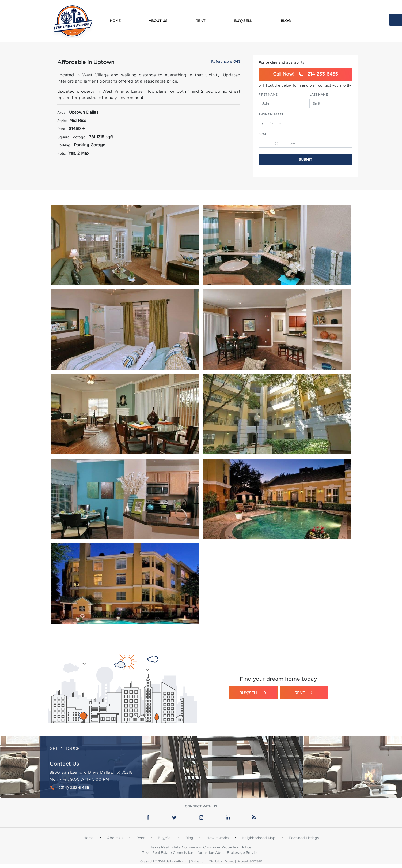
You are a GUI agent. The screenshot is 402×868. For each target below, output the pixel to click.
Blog (286, 21)
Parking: (64, 145)
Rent (200, 21)
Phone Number (271, 114)
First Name (268, 95)
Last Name (318, 95)
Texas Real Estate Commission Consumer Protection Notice (201, 847)
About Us (158, 21)
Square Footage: (72, 137)
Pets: (61, 153)
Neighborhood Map (259, 838)
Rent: (62, 129)
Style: (62, 121)
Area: (62, 112)
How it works (218, 838)
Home (115, 21)
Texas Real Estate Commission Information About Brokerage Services (201, 852)
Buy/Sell (243, 21)
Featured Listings (304, 838)
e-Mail (264, 134)
